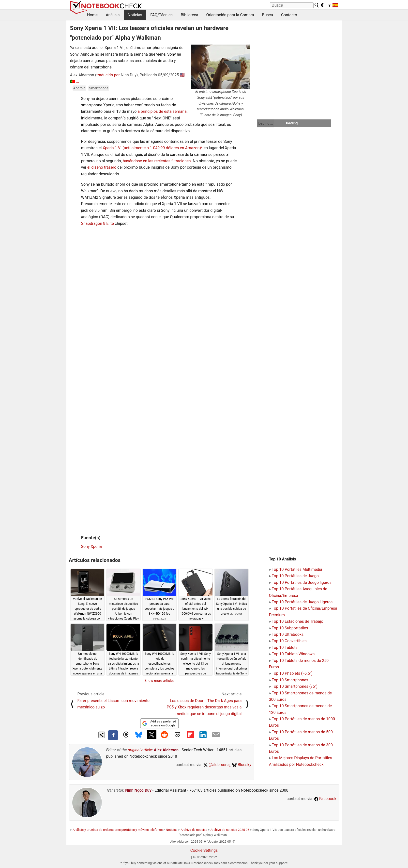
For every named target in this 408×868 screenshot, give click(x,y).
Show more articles (160, 681)
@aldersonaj (217, 765)
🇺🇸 (182, 75)
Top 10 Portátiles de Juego (295, 576)
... (77, 81)
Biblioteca (189, 15)
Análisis (113, 15)
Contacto (289, 15)
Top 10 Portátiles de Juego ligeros (302, 582)
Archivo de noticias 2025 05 (230, 830)
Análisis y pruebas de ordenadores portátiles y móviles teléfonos (118, 830)
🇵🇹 (73, 81)
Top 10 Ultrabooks (288, 634)
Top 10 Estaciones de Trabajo (298, 621)
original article (140, 750)
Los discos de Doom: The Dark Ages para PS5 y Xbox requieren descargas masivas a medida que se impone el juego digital (204, 707)
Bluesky (242, 765)
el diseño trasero (102, 167)
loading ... (265, 123)
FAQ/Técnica (161, 15)
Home (92, 15)
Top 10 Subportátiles (290, 628)
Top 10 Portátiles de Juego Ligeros (302, 602)
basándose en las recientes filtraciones (157, 161)
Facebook (325, 799)
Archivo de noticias (194, 830)
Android (79, 88)
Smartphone (99, 88)
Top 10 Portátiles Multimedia (297, 569)
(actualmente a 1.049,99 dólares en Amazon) (162, 148)
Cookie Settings (204, 850)
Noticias (135, 15)
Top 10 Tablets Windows (293, 654)
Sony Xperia (92, 547)
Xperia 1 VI (112, 148)
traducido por (108, 75)
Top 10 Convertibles (289, 641)
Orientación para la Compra (230, 15)
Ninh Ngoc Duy (138, 790)
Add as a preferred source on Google (159, 723)
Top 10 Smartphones (290, 680)
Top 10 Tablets (285, 647)
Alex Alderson (166, 750)
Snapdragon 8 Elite (98, 223)
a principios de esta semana (162, 111)
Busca (268, 15)
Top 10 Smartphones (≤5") (295, 686)
